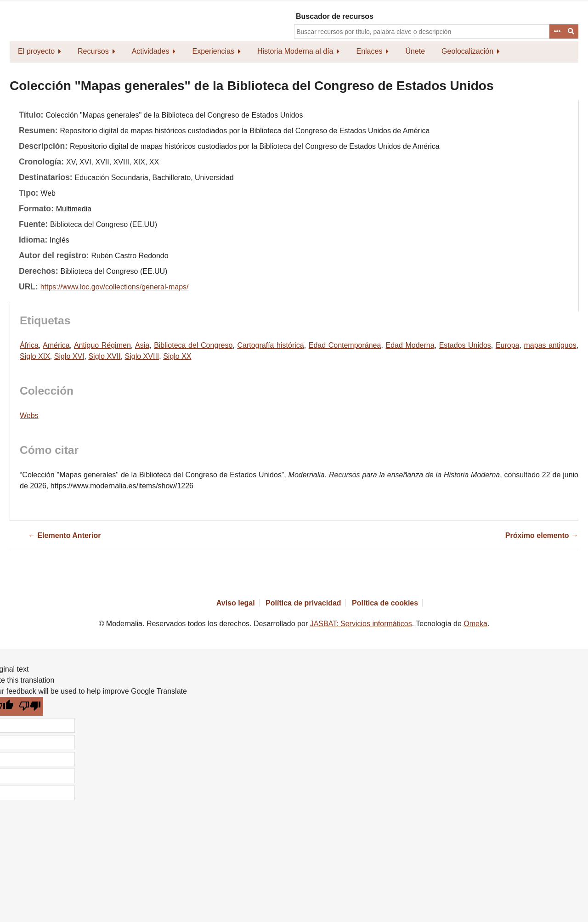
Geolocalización (467, 51)
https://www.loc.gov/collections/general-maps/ (115, 287)
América (56, 345)
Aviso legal (236, 603)
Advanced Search (557, 32)
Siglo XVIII (142, 356)
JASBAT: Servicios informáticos (361, 624)
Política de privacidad (303, 603)
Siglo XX (177, 356)
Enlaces (369, 51)
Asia (142, 345)
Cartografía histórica (270, 345)
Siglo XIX (35, 356)
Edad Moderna (410, 345)
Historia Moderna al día (295, 51)
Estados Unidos (465, 345)
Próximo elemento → (542, 535)
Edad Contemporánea (345, 345)
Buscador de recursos (335, 16)
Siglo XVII (104, 356)
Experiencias (213, 51)
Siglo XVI (69, 356)
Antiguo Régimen (102, 345)
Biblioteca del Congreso (193, 345)
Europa (508, 345)
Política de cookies (385, 603)
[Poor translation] (30, 706)
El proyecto (36, 51)
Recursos (93, 51)
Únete (415, 51)
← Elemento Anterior (65, 535)
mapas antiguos (550, 345)
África (29, 345)
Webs (29, 416)
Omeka (475, 624)
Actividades (151, 51)
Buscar (571, 32)
